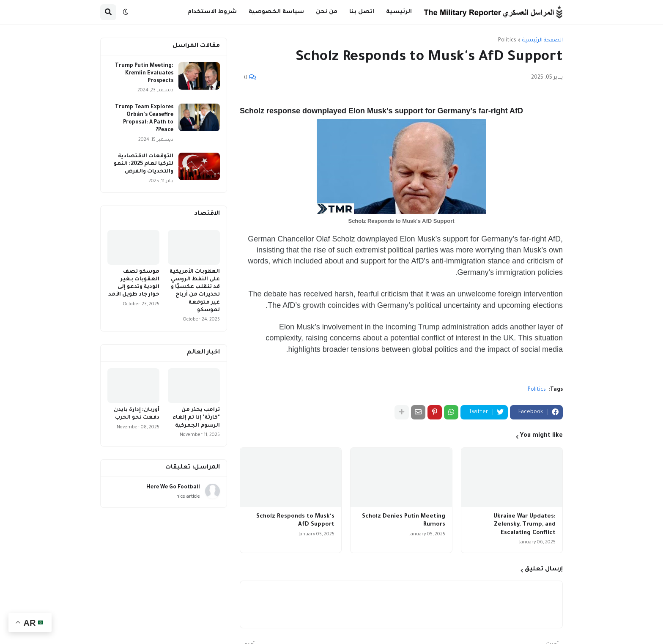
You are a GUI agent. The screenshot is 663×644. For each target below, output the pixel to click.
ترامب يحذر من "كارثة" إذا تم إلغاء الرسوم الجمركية (196, 418)
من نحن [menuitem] (327, 12)
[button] (126, 12)
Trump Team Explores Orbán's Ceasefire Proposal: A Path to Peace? (144, 119)
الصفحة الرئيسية (542, 41)
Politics (507, 41)
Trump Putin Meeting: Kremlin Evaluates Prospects (144, 74)
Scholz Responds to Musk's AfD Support (295, 521)
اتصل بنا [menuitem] (362, 12)
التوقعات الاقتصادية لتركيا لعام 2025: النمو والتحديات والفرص (144, 164)
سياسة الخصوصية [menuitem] (276, 12)
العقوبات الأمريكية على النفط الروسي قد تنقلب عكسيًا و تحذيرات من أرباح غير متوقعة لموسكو (195, 291)
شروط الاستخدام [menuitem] (212, 12)
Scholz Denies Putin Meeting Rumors (404, 521)
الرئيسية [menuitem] (399, 12)
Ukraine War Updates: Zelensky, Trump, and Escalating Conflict (525, 525)
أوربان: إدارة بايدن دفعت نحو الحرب (137, 414)
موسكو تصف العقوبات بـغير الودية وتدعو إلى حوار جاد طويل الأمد (134, 284)
